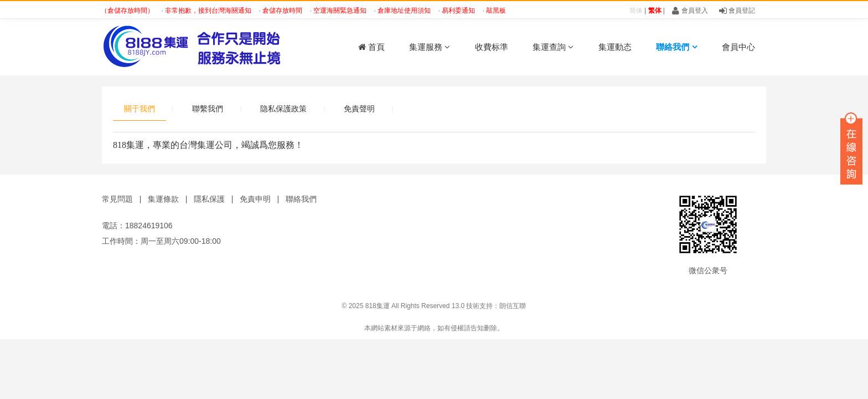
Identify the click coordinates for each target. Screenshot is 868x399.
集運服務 (430, 47)
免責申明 (255, 199)
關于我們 (139, 109)
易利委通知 (460, 11)
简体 (636, 11)
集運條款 (163, 199)
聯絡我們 (676, 47)
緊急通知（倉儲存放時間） (116, 11)
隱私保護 (209, 199)
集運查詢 (553, 47)
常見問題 (117, 199)
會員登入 (690, 11)
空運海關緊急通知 (342, 11)
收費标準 (492, 47)
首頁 (371, 47)
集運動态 (615, 47)
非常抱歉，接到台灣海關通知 (210, 11)
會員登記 (737, 11)
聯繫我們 (208, 109)
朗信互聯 (513, 306)
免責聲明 (359, 109)
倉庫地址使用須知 (406, 11)
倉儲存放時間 (284, 11)
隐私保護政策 (283, 109)
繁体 (655, 11)
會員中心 (738, 47)
